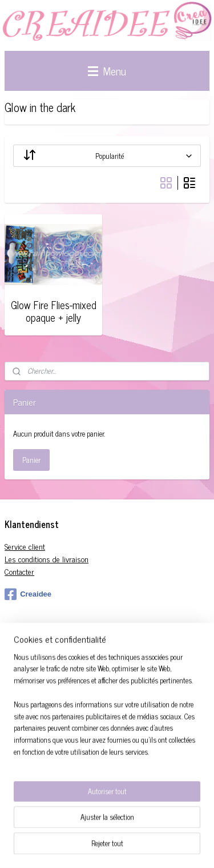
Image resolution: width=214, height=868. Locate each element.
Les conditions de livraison (47, 559)
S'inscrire (27, 699)
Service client (25, 546)
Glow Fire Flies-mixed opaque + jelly (54, 311)
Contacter (19, 571)
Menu (107, 71)
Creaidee (28, 594)
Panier (31, 460)
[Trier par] (107, 156)
